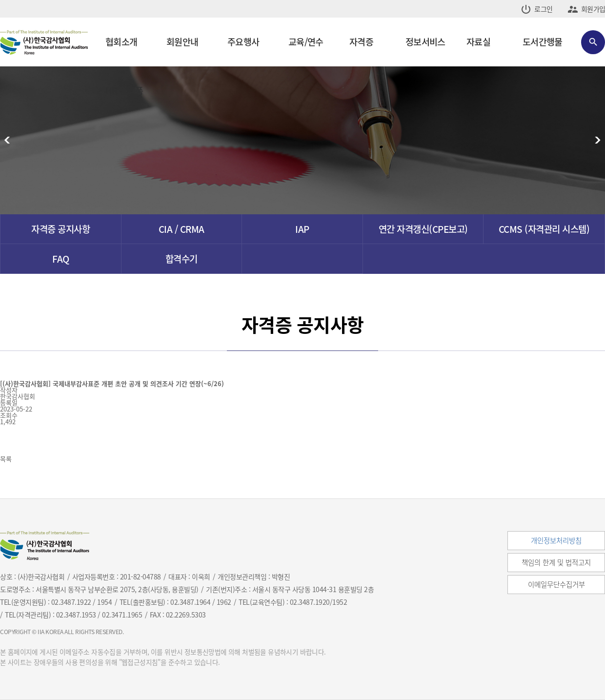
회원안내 (182, 42)
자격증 (361, 42)
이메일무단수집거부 (556, 584)
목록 (6, 459)
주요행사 (243, 42)
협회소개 (121, 42)
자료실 (478, 42)
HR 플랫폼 (124, 91)
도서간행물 (542, 42)
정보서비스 (425, 42)
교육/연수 (306, 42)
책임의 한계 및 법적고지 (556, 562)
